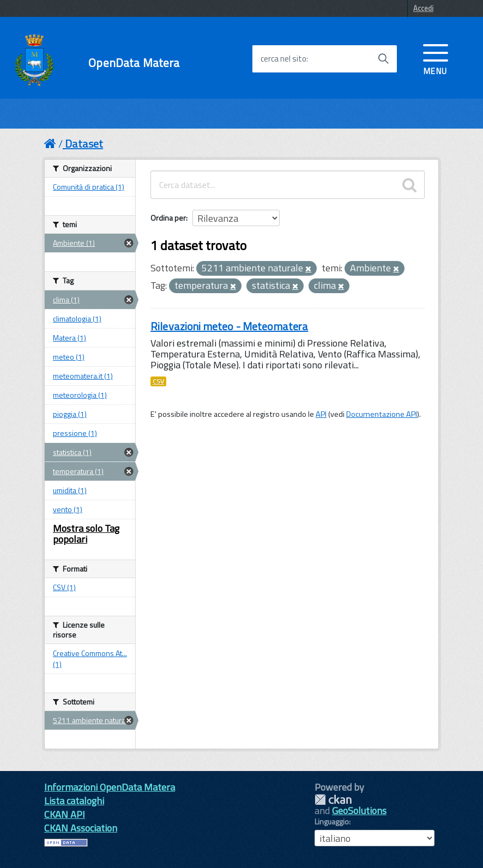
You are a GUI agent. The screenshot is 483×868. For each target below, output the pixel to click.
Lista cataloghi (74, 801)
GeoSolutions (359, 811)
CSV (158, 381)
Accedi (423, 8)
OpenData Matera (134, 63)
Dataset (84, 144)
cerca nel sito (283, 59)
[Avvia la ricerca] (383, 59)
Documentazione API (382, 414)
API (321, 414)
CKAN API (65, 814)
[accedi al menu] (436, 58)
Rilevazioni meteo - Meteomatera (229, 326)
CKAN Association (81, 828)
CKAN (333, 800)
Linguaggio (332, 822)
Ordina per (168, 218)
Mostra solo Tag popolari (86, 534)
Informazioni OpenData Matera (110, 787)
